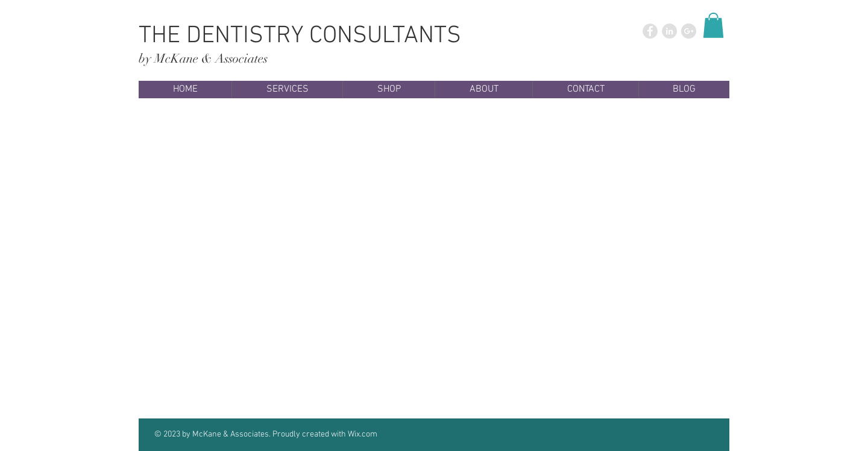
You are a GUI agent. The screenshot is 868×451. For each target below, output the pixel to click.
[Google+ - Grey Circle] (689, 31)
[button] (713, 25)
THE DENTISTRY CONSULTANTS (300, 36)
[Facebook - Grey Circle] (650, 31)
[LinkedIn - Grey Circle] (669, 31)
